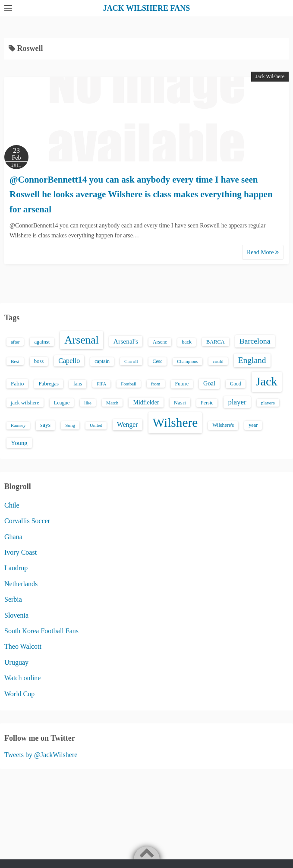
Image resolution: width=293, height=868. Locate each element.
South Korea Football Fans (41, 631)
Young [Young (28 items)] (19, 443)
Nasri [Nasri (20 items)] (180, 402)
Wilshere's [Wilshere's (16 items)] (223, 425)
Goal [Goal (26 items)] (209, 383)
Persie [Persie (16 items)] (207, 403)
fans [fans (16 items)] (78, 384)
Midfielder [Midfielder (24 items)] (146, 402)
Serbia (13, 599)
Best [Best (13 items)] (15, 361)
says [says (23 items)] (45, 425)
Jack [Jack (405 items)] (267, 381)
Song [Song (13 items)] (70, 425)
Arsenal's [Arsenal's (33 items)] (126, 341)
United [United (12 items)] (96, 425)
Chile (12, 505)
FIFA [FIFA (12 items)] (101, 384)
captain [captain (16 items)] (102, 361)
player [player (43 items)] (237, 402)
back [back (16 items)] (187, 342)
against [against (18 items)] (42, 342)
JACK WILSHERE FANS (146, 8)
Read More (263, 252)
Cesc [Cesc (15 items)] (158, 361)
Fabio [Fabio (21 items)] (17, 383)
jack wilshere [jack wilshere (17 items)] (25, 403)
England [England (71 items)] (252, 360)
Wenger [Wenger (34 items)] (127, 425)
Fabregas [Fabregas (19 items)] (48, 384)
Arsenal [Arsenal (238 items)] (82, 340)
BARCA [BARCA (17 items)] (216, 342)
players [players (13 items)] (268, 403)
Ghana (13, 537)
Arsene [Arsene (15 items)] (160, 342)
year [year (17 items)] (253, 425)
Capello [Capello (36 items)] (69, 361)
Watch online (22, 678)
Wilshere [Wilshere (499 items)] (175, 423)
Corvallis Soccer (27, 521)
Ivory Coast (20, 552)
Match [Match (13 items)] (112, 403)
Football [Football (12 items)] (129, 384)
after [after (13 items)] (15, 342)
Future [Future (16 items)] (182, 384)
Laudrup (16, 568)
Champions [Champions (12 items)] (187, 361)
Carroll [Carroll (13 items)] (131, 361)
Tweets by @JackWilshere (41, 755)
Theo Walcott (23, 646)
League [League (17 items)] (62, 403)
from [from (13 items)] (156, 384)
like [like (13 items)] (88, 403)
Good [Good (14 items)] (236, 384)
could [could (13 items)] (218, 361)
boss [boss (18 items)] (39, 361)
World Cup (19, 694)
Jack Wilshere (270, 76)
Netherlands (21, 584)
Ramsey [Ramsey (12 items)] (18, 425)
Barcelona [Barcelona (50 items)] (255, 341)
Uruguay (16, 662)
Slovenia (16, 615)
